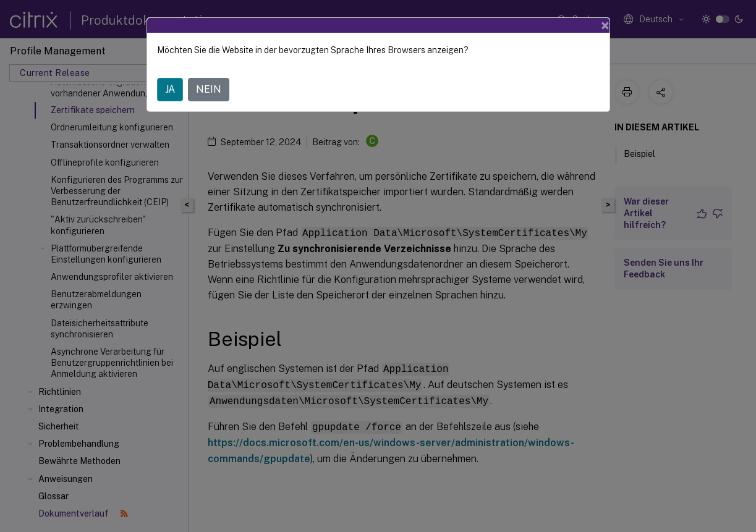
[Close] (605, 25)
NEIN (209, 89)
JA (170, 89)
